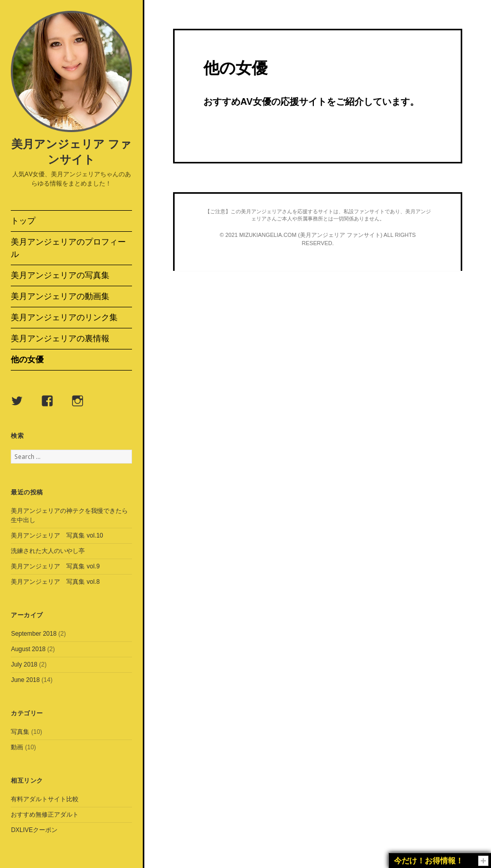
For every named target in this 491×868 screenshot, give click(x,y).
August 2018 (28, 649)
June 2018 (25, 680)
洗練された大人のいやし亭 (48, 551)
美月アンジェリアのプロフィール (68, 248)
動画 (17, 747)
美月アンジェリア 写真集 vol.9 (55, 566)
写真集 (20, 732)
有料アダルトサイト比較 (45, 799)
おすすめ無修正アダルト (45, 815)
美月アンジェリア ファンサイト (71, 151)
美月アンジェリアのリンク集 (64, 317)
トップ (23, 221)
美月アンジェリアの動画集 (60, 296)
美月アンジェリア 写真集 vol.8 (55, 582)
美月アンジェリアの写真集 (60, 275)
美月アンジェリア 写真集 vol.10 (57, 535)
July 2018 (24, 664)
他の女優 (27, 359)
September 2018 (34, 634)
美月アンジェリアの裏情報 (60, 338)
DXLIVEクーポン (34, 830)
